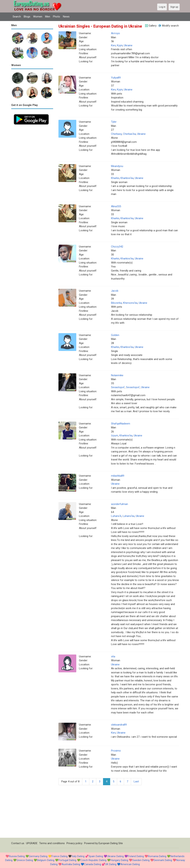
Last (136, 781)
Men (48, 17)
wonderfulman (120, 504)
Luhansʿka (129, 516)
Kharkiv (115, 178)
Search (17, 17)
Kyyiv (120, 45)
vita (113, 656)
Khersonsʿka (130, 303)
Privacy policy (74, 843)
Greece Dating (25, 860)
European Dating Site (111, 843)
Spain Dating (96, 856)
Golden (115, 335)
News (66, 17)
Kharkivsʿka (127, 178)
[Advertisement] (32, 181)
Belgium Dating (46, 860)
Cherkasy (116, 134)
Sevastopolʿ (118, 387)
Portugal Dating (67, 860)
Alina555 (116, 206)
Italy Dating (78, 856)
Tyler (114, 122)
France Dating (60, 856)
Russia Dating (17, 856)
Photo (57, 17)
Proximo (116, 751)
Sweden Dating (141, 860)
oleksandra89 (119, 725)
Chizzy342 (117, 247)
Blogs (27, 17)
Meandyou (117, 166)
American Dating (130, 864)
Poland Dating (136, 856)
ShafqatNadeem (121, 424)
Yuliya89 (116, 78)
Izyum (115, 436)
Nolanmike (117, 375)
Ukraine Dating (115, 856)
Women (38, 17)
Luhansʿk (116, 516)
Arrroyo (115, 33)
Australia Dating (71, 864)
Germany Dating (38, 856)
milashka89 (118, 476)
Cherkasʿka (129, 134)
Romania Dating (157, 856)
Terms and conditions (52, 843)
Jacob (115, 291)
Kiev (113, 45)
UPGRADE (32, 843)
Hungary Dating (119, 860)
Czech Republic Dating (93, 860)
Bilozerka (116, 303)
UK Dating (111, 864)
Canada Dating (93, 864)
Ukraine (128, 45)
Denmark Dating (163, 860)
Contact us (18, 843)
